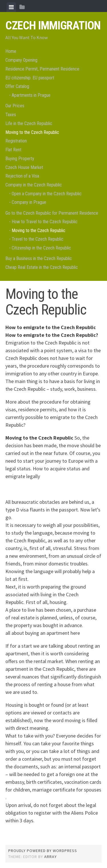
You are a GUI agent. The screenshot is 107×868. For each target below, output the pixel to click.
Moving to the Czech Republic (32, 132)
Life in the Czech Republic (29, 123)
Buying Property (20, 159)
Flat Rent (13, 150)
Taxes (11, 115)
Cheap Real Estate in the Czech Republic (42, 267)
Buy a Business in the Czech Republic (39, 258)
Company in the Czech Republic (34, 185)
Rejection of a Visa (22, 176)
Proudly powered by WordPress (43, 851)
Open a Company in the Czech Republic (47, 194)
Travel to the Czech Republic (38, 239)
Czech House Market (24, 167)
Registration (16, 141)
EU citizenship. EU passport (30, 78)
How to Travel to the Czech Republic (45, 222)
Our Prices (15, 106)
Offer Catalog (17, 86)
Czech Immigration (53, 26)
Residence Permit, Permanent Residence (42, 69)
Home (11, 51)
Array (51, 857)
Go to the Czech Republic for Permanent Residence (52, 213)
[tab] (11, 7)
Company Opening (21, 60)
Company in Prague (29, 202)
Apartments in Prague (31, 95)
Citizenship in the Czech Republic (41, 248)
